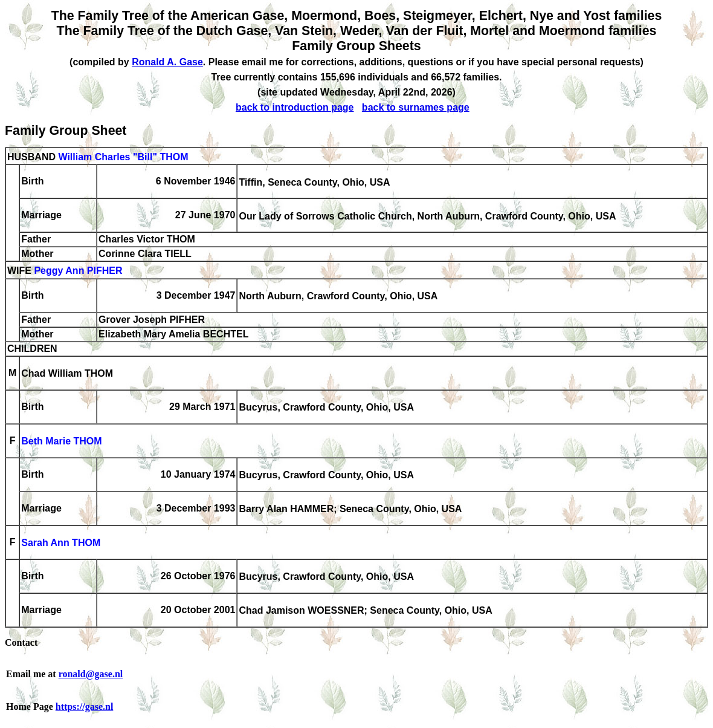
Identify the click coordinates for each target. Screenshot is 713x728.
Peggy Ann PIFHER (78, 271)
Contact (21, 642)
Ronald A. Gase (167, 62)
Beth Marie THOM (61, 442)
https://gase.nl (85, 707)
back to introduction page (295, 107)
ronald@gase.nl (91, 674)
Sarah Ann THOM (61, 543)
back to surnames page (416, 107)
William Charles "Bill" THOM (123, 157)
